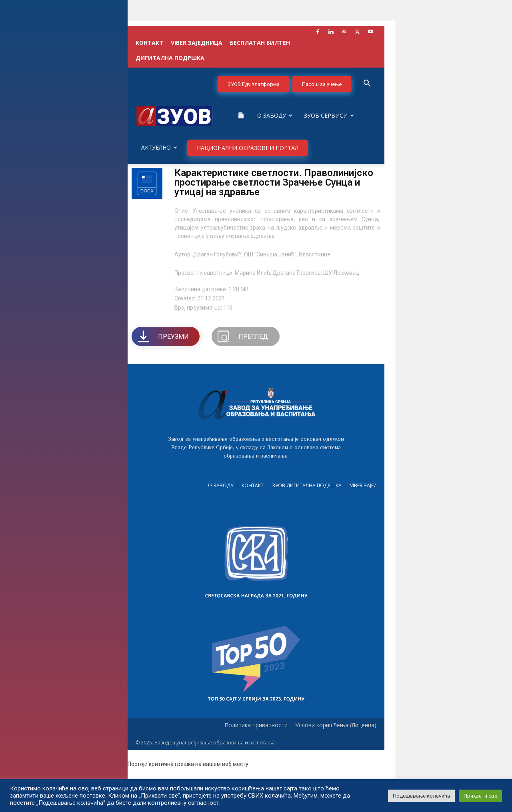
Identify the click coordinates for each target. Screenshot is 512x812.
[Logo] (175, 115)
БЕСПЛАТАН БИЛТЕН (260, 43)
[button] (367, 84)
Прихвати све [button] (480, 796)
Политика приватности (256, 725)
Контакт (253, 485)
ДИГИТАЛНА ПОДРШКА (170, 58)
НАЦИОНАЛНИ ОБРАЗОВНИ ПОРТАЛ (248, 148)
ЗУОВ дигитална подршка (307, 485)
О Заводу (275, 115)
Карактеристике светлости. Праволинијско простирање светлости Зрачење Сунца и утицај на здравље (274, 182)
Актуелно (159, 147)
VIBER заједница (197, 43)
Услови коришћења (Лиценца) (336, 725)
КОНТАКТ (149, 43)
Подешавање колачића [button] (421, 796)
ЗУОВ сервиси (329, 115)
